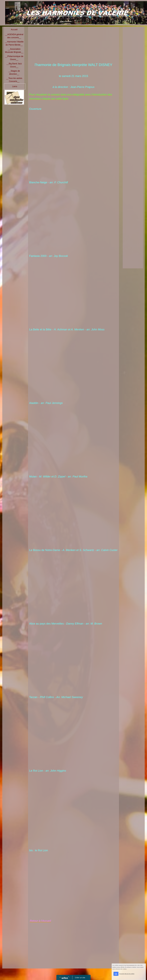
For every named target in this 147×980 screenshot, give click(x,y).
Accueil (14, 30)
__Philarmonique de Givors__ (14, 58)
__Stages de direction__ (14, 72)
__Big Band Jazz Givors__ (14, 65)
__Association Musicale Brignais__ (14, 51)
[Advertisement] (73, 45)
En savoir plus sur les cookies (127, 974)
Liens (15, 86)
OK (116, 974)
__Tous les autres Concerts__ (14, 80)
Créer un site (80, 977)
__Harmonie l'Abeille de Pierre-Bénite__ (14, 43)
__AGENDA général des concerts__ (14, 36)
